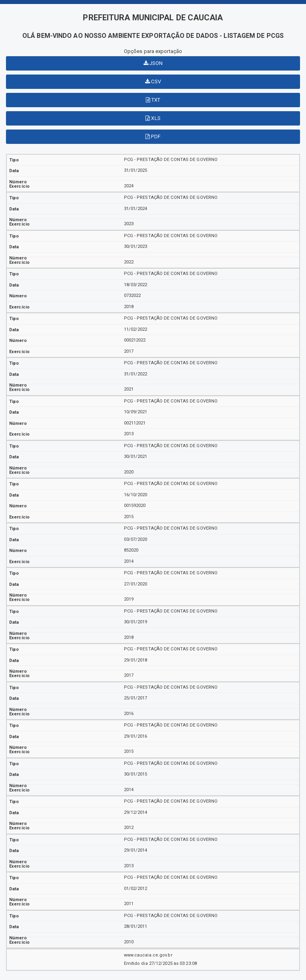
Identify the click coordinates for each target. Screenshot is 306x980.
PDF (153, 136)
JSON (153, 63)
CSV (153, 82)
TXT (153, 100)
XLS (153, 118)
